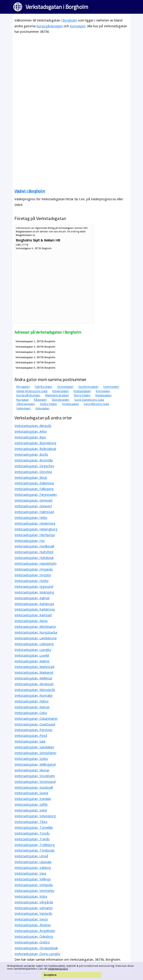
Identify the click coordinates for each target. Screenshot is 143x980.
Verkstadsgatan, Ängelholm (35, 931)
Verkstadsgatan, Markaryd (34, 672)
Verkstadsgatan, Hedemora (35, 523)
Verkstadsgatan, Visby (31, 896)
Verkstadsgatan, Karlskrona (35, 609)
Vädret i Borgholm (30, 191)
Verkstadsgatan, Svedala (33, 799)
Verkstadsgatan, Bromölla (34, 460)
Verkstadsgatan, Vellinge (33, 879)
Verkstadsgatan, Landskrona (35, 638)
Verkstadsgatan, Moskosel (34, 684)
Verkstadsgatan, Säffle (31, 804)
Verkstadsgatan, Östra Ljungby (37, 954)
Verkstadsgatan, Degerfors (34, 466)
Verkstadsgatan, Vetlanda (33, 885)
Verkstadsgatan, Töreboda (34, 850)
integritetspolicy (58, 969)
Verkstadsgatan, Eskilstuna (34, 483)
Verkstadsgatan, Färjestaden (36, 495)
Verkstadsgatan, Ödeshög (34, 936)
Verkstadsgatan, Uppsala (33, 862)
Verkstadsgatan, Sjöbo (31, 759)
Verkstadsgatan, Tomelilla (34, 827)
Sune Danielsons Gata (89, 400)
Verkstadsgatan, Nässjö (32, 707)
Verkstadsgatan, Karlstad (33, 615)
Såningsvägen (26, 404)
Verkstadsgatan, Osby (31, 713)
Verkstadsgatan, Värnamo (34, 908)
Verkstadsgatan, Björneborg (35, 443)
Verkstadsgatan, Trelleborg (35, 845)
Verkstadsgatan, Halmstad (34, 512)
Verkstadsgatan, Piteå (31, 736)
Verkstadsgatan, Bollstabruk (35, 449)
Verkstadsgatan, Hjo (30, 541)
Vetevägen (24, 408)
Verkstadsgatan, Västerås (33, 913)
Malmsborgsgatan (57, 395)
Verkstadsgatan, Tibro (31, 822)
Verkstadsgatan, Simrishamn (35, 753)
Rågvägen (40, 400)
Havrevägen (111, 387)
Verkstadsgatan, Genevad (33, 500)
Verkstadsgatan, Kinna (31, 621)
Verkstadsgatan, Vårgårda (34, 902)
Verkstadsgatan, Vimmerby (34, 891)
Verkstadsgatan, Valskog (33, 868)
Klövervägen (61, 391)
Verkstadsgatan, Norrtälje (33, 695)
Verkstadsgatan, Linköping (34, 644)
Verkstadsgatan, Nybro (31, 701)
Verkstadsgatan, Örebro (32, 942)
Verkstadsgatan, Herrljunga (35, 535)
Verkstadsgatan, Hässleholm (35, 563)
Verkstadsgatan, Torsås (32, 833)
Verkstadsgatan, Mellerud (33, 678)
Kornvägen (78, 26)
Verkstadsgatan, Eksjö (31, 477)
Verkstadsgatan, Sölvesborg (35, 816)
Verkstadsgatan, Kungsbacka (36, 632)
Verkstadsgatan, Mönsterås (35, 690)
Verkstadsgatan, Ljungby (33, 650)
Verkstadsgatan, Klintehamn (35, 627)
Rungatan (23, 400)
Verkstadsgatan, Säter (31, 810)
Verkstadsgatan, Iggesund (34, 586)
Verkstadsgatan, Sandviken (34, 747)
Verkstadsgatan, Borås (31, 454)
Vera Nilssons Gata (96, 404)
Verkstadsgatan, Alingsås (33, 426)
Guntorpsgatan (88, 387)
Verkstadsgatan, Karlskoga (34, 604)
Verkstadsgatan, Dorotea (33, 472)
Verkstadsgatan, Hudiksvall (34, 546)
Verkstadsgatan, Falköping (34, 489)
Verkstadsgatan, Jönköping (34, 592)
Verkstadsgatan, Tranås (32, 839)
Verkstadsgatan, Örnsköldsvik (36, 948)
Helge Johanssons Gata (32, 391)
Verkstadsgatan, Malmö (32, 661)
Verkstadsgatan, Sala (30, 741)
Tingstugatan (70, 404)
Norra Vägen (82, 395)
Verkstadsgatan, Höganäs (34, 569)
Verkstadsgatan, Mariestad (34, 667)
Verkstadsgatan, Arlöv (31, 431)
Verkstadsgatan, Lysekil (32, 655)
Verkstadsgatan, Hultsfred (34, 552)
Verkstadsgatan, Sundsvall (34, 787)
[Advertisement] (72, 69)
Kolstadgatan (82, 391)
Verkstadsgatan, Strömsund (35, 782)
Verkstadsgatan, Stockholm (35, 776)
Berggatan (23, 387)
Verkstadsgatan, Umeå (31, 856)
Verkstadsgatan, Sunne (31, 793)
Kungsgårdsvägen (50, 26)
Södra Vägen (48, 404)
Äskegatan (42, 408)
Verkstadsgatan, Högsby (33, 575)
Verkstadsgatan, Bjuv (30, 437)
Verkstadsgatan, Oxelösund (35, 724)
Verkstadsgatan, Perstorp (33, 730)
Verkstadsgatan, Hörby (31, 581)
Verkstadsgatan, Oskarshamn (36, 718)
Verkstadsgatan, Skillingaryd (35, 764)
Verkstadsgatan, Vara (30, 873)
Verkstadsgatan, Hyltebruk (34, 558)
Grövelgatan (65, 387)
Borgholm (70, 20)
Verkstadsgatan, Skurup (32, 770)
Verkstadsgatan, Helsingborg (36, 529)
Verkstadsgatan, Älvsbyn (33, 925)
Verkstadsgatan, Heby (31, 518)
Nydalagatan (103, 395)
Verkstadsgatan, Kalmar (32, 598)
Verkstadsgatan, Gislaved (33, 506)
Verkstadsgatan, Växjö (31, 919)
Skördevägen (61, 400)
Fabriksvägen (44, 387)
